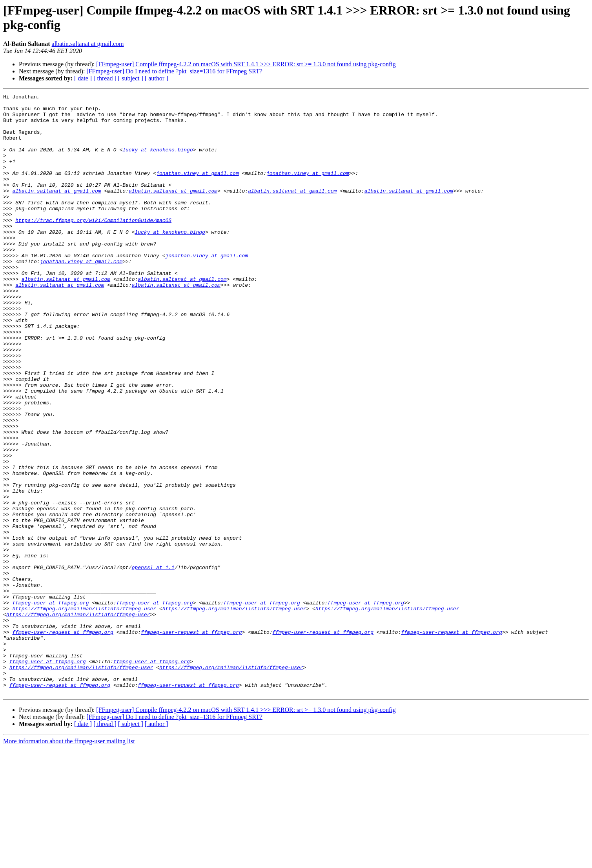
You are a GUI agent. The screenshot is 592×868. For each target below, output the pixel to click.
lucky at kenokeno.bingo (158, 161)
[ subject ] (131, 78)
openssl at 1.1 (153, 662)
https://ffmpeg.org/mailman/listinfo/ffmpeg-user (84, 712)
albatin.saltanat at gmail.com (88, 44)
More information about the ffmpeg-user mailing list (69, 861)
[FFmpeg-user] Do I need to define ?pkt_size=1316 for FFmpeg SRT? (174, 71)
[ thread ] (105, 78)
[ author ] (157, 78)
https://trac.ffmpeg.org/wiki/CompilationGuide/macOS (93, 246)
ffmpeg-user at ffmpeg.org (50, 705)
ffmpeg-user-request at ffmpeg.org (63, 740)
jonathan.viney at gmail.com (198, 189)
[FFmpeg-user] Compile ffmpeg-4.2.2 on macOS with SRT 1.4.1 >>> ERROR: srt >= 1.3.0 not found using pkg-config (246, 64)
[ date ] (83, 78)
